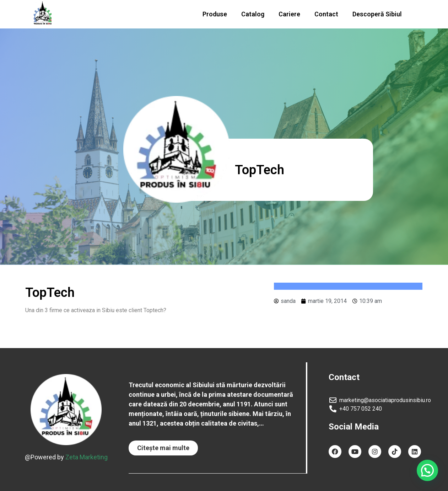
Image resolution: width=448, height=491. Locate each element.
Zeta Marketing (87, 457)
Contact (326, 14)
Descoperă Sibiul (377, 14)
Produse (215, 14)
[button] (163, 448)
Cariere (289, 14)
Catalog (253, 14)
